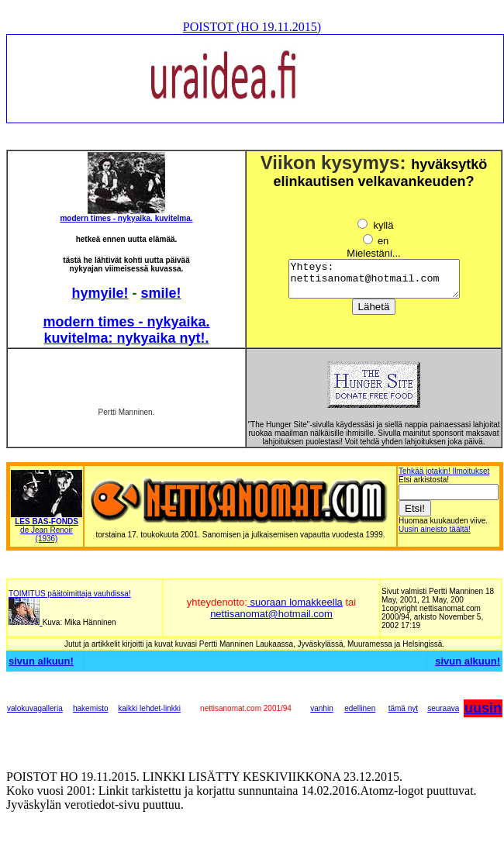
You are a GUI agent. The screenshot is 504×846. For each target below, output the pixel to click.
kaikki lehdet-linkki (149, 708)
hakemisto (91, 708)
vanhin (321, 708)
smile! (161, 293)
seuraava (443, 708)
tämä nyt (403, 708)
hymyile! (100, 293)
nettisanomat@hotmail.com (271, 614)
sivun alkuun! (41, 661)
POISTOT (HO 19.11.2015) (252, 27)
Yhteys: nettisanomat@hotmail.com (374, 282)
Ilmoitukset (471, 471)
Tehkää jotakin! (426, 471)
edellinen (360, 708)
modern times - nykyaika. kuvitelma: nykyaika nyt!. (126, 330)
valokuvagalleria (35, 708)
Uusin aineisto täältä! (435, 529)
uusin (483, 708)
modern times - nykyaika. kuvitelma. (126, 218)
